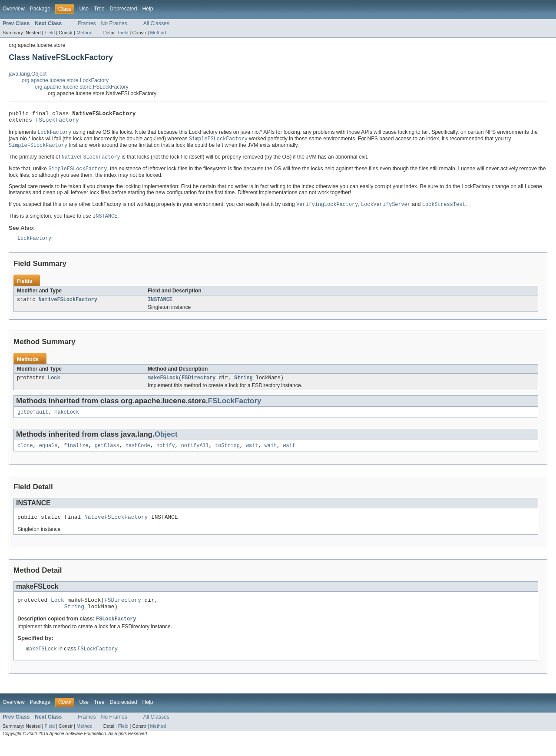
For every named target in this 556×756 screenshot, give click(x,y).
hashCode (138, 455)
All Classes (156, 23)
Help (147, 9)
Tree (99, 9)
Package (40, 9)
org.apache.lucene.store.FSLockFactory (82, 87)
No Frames (114, 23)
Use (84, 9)
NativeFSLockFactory (68, 307)
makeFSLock (163, 386)
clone (25, 455)
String (243, 386)
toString (227, 455)
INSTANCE (160, 307)
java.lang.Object (28, 74)
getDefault (33, 421)
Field (50, 33)
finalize (76, 455)
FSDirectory (199, 386)
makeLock (67, 421)
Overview (14, 9)
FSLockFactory (57, 122)
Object (166, 443)
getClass (107, 455)
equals (48, 455)
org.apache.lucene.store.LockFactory (65, 80)
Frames (87, 23)
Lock (54, 386)
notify (166, 455)
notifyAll (195, 455)
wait (252, 455)
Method (84, 33)
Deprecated (124, 9)
